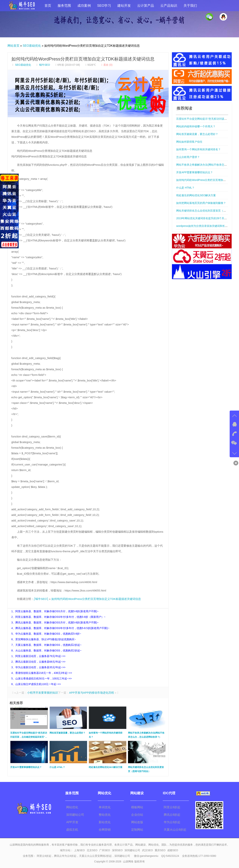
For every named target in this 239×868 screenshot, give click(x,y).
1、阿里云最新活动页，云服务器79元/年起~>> (38, 656)
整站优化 (105, 815)
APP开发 (72, 822)
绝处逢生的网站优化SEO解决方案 (196, 195)
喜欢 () (106, 65)
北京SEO (92, 850)
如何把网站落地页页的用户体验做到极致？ (201, 203)
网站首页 (13, 46)
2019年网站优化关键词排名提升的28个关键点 (203, 218)
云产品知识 (169, 6)
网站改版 (137, 822)
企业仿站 (137, 815)
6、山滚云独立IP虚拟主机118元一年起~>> (36, 684)
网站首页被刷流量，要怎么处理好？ (197, 134)
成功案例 (84, 6)
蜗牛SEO (45, 65)
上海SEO (79, 850)
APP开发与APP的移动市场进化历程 (92, 693)
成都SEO (173, 850)
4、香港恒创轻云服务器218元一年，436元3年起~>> (42, 673)
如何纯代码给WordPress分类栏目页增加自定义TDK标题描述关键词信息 (83, 59)
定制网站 (137, 830)
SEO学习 (104, 6)
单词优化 (105, 807)
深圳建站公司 (75, 815)
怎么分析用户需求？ (188, 157)
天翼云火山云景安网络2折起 (95, 856)
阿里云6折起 (172, 807)
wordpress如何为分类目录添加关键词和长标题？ (205, 226)
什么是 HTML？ (185, 188)
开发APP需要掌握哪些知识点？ (195, 172)
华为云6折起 (172, 822)
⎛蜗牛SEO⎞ (41, 599)
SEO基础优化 (32, 46)
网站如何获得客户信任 (189, 142)
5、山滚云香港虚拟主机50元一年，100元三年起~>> (42, 678)
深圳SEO (117, 850)
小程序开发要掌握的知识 (43, 693)
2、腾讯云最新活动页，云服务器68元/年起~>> (38, 662)
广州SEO (105, 850)
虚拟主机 (72, 830)
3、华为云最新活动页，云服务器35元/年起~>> (38, 667)
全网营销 (105, 830)
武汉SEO (147, 850)
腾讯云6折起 (172, 815)
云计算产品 (146, 6)
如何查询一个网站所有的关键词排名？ (198, 149)
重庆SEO (160, 850)
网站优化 (72, 807)
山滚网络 (128, 861)
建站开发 (124, 6)
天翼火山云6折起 (175, 830)
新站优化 (105, 822)
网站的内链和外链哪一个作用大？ (196, 126)
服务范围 (64, 6)
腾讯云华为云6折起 (65, 856)
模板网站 (137, 807)
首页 (48, 6)
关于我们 (190, 6)
